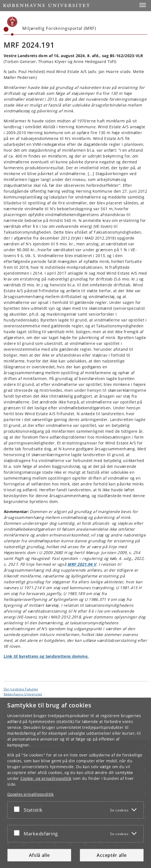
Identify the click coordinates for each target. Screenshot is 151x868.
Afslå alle (39, 855)
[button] (143, 5)
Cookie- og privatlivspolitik (46, 778)
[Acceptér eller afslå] (18, 809)
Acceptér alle (112, 855)
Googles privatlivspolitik (31, 794)
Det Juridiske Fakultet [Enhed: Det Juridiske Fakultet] (21, 689)
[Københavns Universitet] (11, 26)
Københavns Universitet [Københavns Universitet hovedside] (23, 694)
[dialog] (75, 783)
